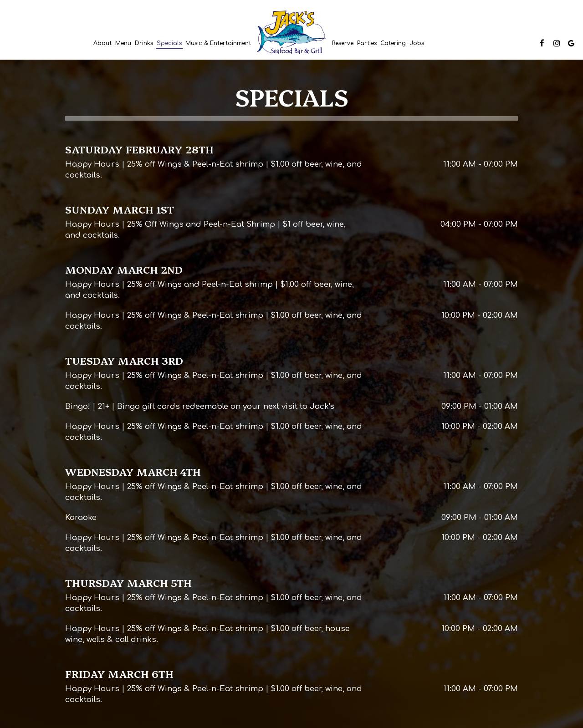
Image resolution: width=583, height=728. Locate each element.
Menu (123, 43)
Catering (393, 43)
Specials (169, 43)
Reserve (343, 43)
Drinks (144, 43)
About (102, 43)
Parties (367, 43)
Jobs (417, 43)
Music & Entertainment (218, 43)
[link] (291, 33)
